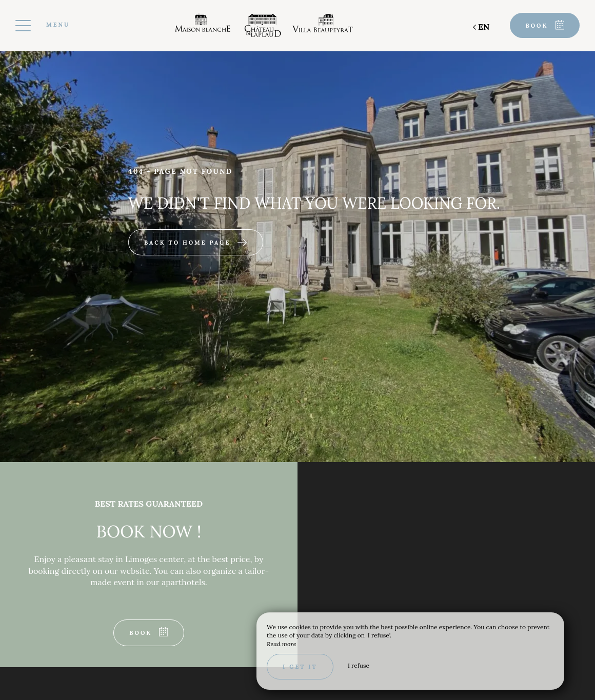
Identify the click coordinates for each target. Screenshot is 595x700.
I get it (300, 667)
